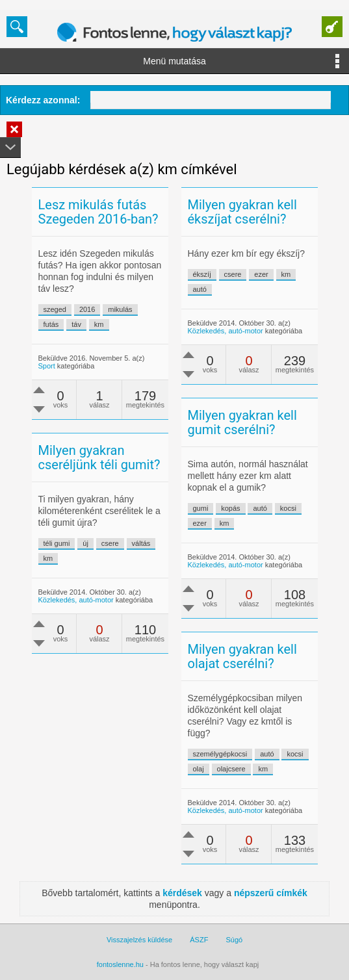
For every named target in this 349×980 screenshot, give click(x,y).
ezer (261, 274)
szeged (55, 309)
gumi (201, 508)
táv (76, 324)
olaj (199, 769)
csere (233, 274)
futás (51, 324)
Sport (47, 366)
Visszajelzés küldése (139, 940)
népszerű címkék (271, 893)
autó (200, 289)
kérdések (182, 893)
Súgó (234, 940)
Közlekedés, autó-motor (226, 331)
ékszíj (202, 274)
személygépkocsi (220, 754)
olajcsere (231, 769)
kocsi (288, 508)
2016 (87, 309)
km (99, 324)
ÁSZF (199, 940)
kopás (230, 508)
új (85, 543)
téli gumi (57, 543)
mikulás (120, 309)
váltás (141, 543)
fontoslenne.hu (120, 964)
